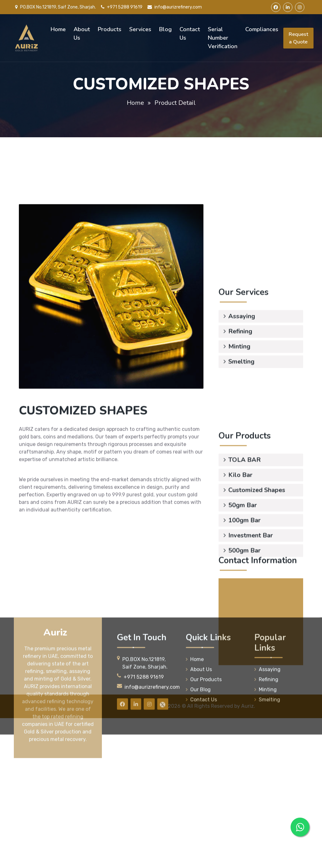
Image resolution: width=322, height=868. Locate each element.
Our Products (204, 742)
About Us (82, 34)
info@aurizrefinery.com (175, 7)
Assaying (239, 300)
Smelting (239, 345)
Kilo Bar (238, 514)
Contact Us (190, 34)
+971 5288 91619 (122, 7)
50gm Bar (240, 544)
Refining (238, 315)
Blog (165, 29)
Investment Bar (248, 574)
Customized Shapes (254, 529)
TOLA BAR (242, 499)
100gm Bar (242, 559)
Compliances (262, 29)
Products (110, 29)
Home (58, 29)
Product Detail (175, 103)
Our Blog (198, 752)
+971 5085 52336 (266, 654)
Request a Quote (298, 38)
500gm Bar (242, 589)
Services (140, 29)
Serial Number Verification (223, 38)
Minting (237, 330)
